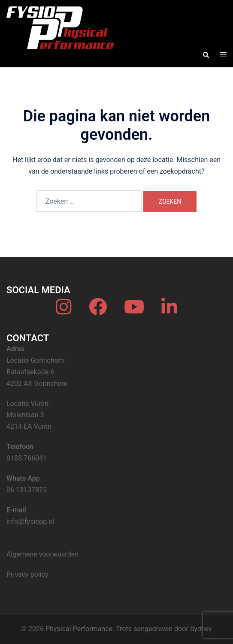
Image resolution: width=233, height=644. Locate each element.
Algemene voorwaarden (42, 554)
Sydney (201, 629)
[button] (206, 55)
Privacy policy (27, 574)
